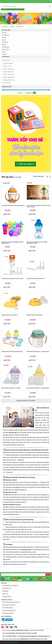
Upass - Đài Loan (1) (9, 69)
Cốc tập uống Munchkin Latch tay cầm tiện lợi (13, 206)
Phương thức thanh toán (9, 605)
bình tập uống (12, 433)
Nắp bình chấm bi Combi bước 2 (35, 315)
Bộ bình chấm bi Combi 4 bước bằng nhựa (12, 351)
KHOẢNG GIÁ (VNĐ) (7, 87)
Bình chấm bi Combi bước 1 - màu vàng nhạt (38, 388)
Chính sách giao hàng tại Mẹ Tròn (11, 602)
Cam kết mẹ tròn (6, 588)
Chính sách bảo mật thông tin (10, 586)
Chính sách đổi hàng (8, 608)
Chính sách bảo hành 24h (9, 610)
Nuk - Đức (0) (7, 83)
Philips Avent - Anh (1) (9, 80)
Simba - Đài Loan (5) (9, 75)
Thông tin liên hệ (7, 597)
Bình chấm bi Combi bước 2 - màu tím (11, 388)
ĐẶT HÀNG (8, 214)
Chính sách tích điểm (8, 613)
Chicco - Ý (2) (7, 66)
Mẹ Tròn (15, 642)
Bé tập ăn (12, 27)
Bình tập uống (20, 27)
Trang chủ (5, 27)
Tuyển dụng (5, 591)
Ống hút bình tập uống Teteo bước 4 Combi (12, 278)
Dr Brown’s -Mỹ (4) (8, 63)
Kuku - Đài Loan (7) (8, 72)
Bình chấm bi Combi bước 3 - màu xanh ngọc (38, 351)
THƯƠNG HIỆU (6, 57)
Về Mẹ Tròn (5, 594)
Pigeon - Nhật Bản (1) (9, 77)
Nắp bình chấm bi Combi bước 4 (10, 315)
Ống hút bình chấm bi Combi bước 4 (36, 278)
